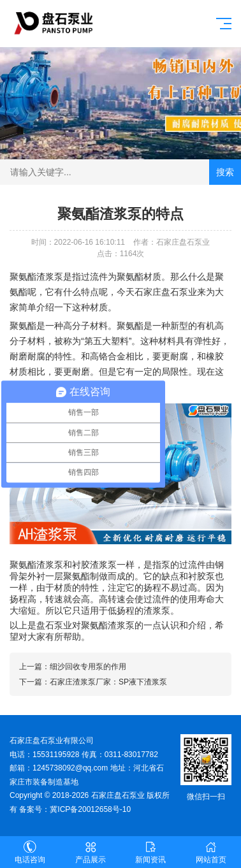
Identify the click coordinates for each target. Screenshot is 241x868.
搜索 (225, 172)
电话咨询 (30, 852)
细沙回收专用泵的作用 (88, 667)
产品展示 (91, 852)
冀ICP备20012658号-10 (90, 809)
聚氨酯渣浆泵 (36, 277)
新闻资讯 (151, 852)
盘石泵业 (54, 625)
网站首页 (211, 852)
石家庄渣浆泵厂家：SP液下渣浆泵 (108, 682)
